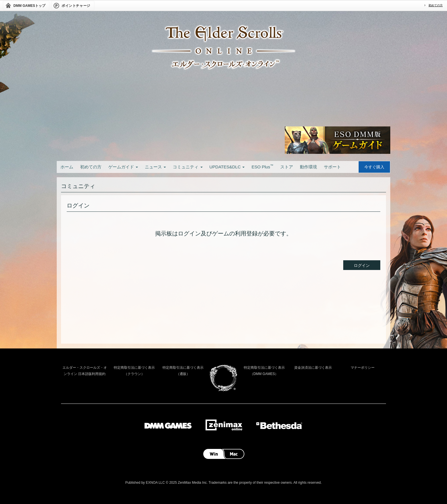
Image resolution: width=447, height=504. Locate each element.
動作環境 (308, 167)
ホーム (67, 167)
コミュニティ (188, 167)
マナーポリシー (363, 368)
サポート (332, 167)
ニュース (155, 167)
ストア (287, 167)
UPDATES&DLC (227, 167)
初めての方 (436, 5)
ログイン (362, 265)
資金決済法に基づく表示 (313, 368)
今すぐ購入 (374, 167)
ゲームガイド (123, 167)
